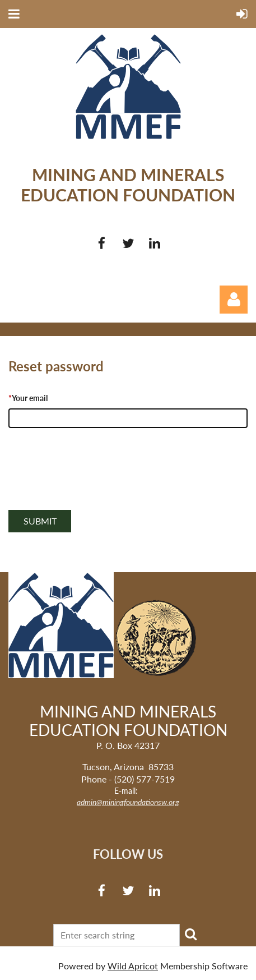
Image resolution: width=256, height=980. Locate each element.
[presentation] (94, 481)
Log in (234, 300)
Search (190, 934)
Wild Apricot (133, 966)
